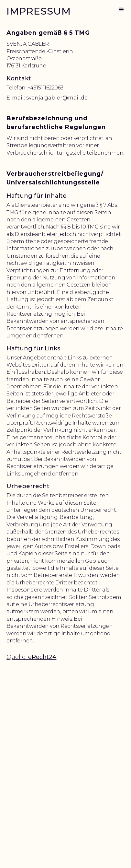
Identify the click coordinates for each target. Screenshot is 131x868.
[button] (121, 10)
